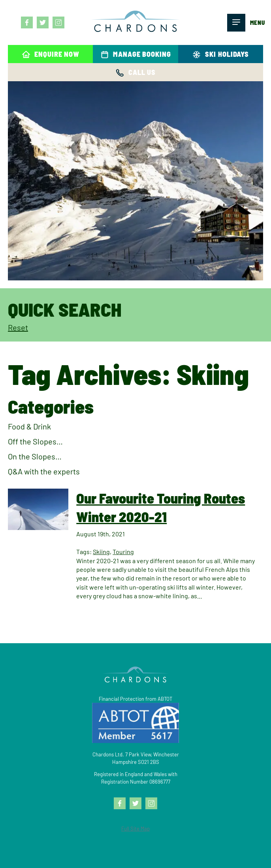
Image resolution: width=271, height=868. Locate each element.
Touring (123, 552)
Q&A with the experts (44, 471)
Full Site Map (135, 829)
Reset (18, 327)
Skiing (101, 552)
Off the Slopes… (35, 441)
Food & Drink (29, 426)
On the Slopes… (35, 456)
